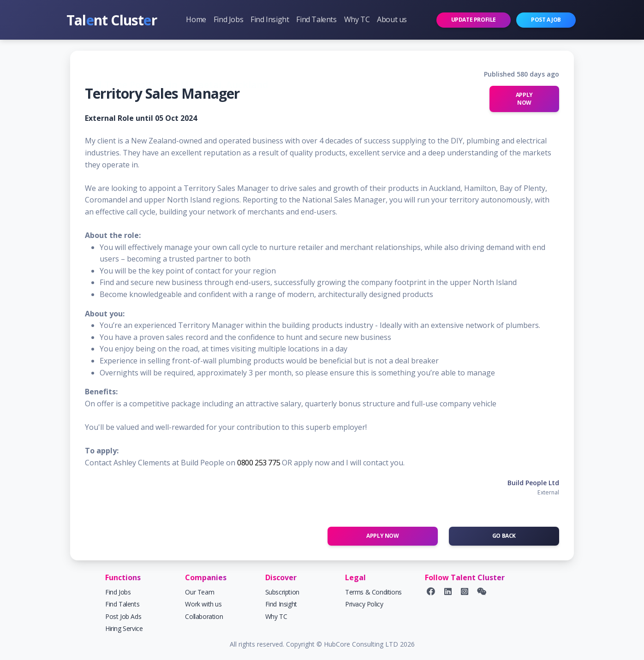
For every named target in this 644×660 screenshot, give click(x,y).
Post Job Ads (123, 616)
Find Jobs (228, 19)
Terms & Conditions (373, 592)
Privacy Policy (364, 604)
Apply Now (524, 99)
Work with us (203, 604)
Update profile (474, 20)
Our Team (200, 592)
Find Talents (316, 19)
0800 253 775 (259, 463)
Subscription (282, 592)
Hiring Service (124, 628)
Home (196, 19)
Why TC (357, 19)
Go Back (504, 536)
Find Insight (270, 19)
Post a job (546, 20)
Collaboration (204, 616)
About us (392, 19)
